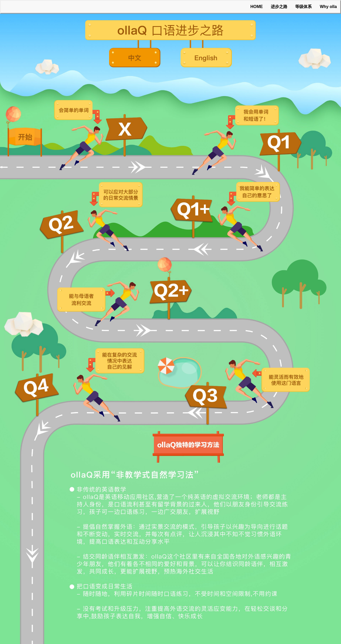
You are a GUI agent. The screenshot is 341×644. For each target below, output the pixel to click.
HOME (257, 7)
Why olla (328, 7)
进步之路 (279, 7)
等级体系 (303, 7)
